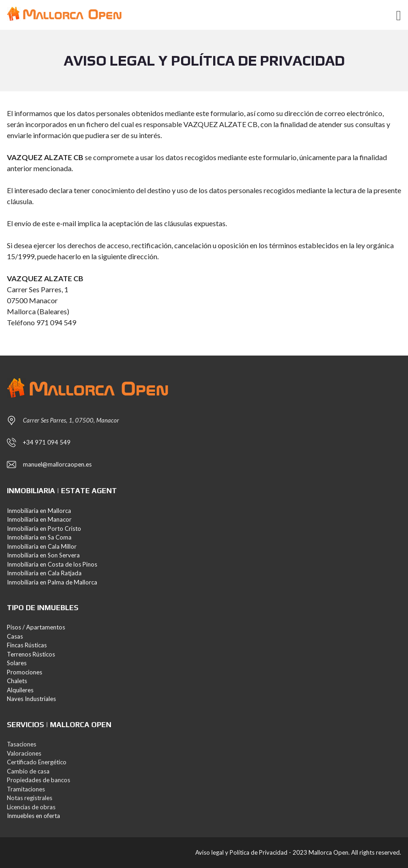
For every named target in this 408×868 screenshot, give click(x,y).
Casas (15, 636)
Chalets (17, 681)
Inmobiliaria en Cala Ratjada (44, 573)
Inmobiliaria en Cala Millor (42, 546)
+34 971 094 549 (47, 442)
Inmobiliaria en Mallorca (39, 511)
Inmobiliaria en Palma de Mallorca (52, 582)
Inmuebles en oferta (33, 816)
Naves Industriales (31, 699)
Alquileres (20, 690)
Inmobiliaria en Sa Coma (39, 537)
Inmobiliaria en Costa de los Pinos (52, 564)
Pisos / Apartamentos (36, 627)
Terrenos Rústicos (31, 654)
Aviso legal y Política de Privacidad (241, 852)
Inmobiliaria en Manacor (39, 519)
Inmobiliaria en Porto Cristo (44, 529)
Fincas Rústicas (27, 645)
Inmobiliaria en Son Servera (43, 555)
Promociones (25, 672)
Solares (17, 663)
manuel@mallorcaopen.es (57, 464)
